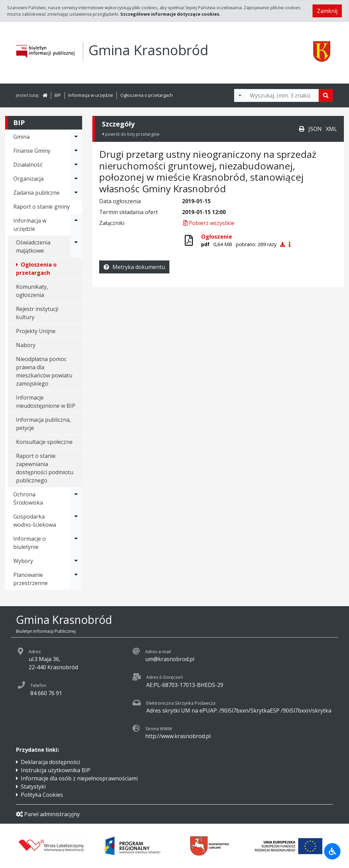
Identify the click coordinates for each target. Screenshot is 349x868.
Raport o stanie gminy (42, 207)
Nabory (26, 345)
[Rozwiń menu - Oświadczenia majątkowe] (76, 246)
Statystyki (33, 787)
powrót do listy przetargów (131, 134)
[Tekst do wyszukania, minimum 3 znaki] (282, 95)
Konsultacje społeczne (44, 442)
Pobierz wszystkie (208, 223)
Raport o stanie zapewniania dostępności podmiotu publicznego (45, 468)
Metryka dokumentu (134, 267)
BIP (58, 95)
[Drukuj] (302, 129)
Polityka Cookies (42, 795)
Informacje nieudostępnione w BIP (46, 402)
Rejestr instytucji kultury (37, 313)
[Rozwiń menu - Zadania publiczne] (76, 193)
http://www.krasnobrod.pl (178, 736)
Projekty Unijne (36, 331)
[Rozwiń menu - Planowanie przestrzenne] (76, 579)
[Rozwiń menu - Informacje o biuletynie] (76, 543)
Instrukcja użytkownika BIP (56, 770)
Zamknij (327, 11)
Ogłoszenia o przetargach (147, 95)
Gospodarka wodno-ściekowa (35, 521)
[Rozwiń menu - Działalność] (76, 165)
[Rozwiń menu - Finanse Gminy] (76, 151)
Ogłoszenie (217, 237)
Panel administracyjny (48, 814)
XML (331, 129)
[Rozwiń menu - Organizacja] (76, 179)
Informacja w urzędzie (91, 95)
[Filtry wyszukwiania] (240, 95)
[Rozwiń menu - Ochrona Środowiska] (76, 498)
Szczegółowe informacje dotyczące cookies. (170, 14)
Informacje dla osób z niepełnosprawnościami (79, 778)
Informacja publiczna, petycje (43, 424)
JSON (315, 129)
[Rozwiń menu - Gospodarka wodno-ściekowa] (76, 521)
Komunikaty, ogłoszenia (32, 291)
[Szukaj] (326, 95)
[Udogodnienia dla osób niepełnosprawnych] (332, 851)
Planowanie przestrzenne (31, 579)
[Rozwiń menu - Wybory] (76, 561)
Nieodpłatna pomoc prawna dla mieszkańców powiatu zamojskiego (44, 371)
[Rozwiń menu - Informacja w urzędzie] (76, 225)
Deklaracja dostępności (50, 762)
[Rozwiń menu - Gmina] (76, 137)
